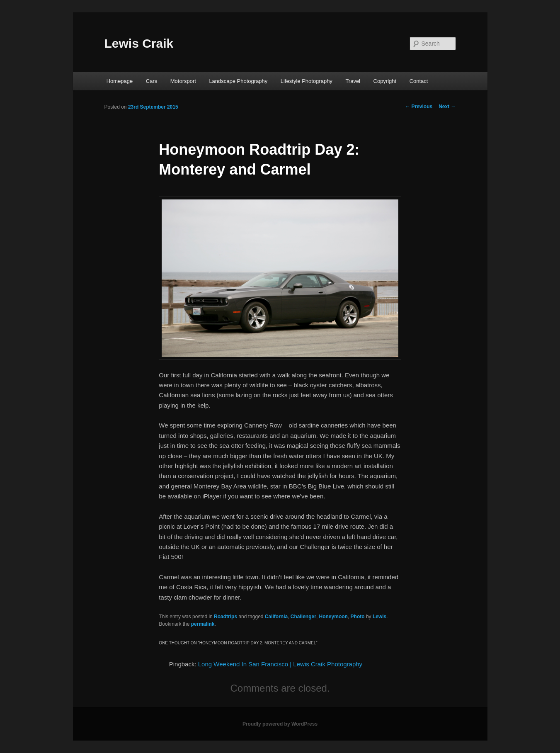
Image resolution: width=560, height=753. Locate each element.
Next (447, 107)
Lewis (379, 617)
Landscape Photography (238, 81)
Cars (152, 81)
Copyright (385, 81)
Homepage (120, 81)
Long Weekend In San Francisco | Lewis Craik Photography (280, 664)
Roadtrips (225, 617)
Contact (419, 81)
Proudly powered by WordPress (280, 724)
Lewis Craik (139, 43)
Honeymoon (333, 617)
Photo (358, 617)
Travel (353, 81)
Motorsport (183, 81)
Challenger (303, 617)
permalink (203, 624)
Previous (419, 107)
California (276, 617)
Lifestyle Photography (307, 81)
